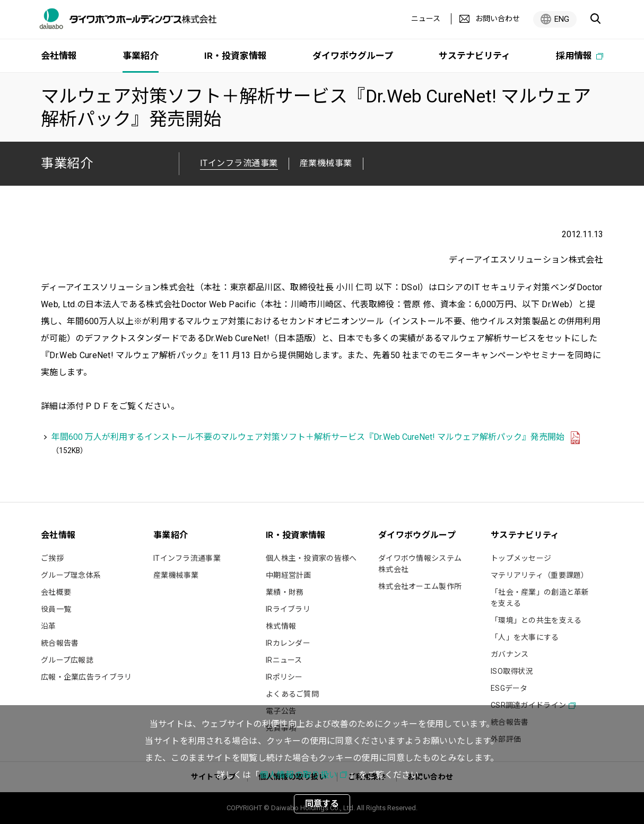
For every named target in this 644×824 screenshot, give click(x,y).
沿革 (49, 626)
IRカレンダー (288, 643)
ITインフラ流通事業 (187, 558)
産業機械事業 (326, 163)
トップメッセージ (521, 558)
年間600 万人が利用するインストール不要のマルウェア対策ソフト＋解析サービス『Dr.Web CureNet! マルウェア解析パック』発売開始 (308, 437)
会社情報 (59, 56)
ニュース (426, 19)
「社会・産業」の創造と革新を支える (540, 598)
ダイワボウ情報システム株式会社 (420, 564)
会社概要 (56, 592)
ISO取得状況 (512, 671)
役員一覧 (56, 609)
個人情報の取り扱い (298, 775)
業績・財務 (285, 592)
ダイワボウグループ (353, 56)
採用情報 (575, 56)
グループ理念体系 (71, 575)
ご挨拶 (52, 558)
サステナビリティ (475, 56)
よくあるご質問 (292, 694)
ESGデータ (509, 688)
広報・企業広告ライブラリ (86, 677)
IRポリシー (284, 677)
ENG (562, 19)
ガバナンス (510, 654)
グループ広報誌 (67, 660)
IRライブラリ (288, 609)
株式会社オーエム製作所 (420, 586)
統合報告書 (60, 643)
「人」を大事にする (525, 637)
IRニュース (284, 660)
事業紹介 (67, 163)
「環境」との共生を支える (536, 620)
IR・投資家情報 (236, 56)
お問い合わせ (498, 19)
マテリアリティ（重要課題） (540, 575)
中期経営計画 (289, 575)
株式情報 (281, 626)
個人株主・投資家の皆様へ (311, 558)
